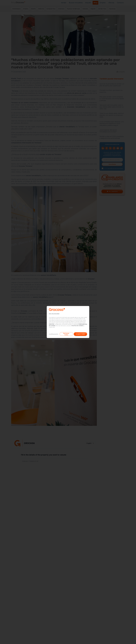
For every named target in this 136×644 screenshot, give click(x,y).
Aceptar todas (80, 334)
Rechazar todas (66, 334)
